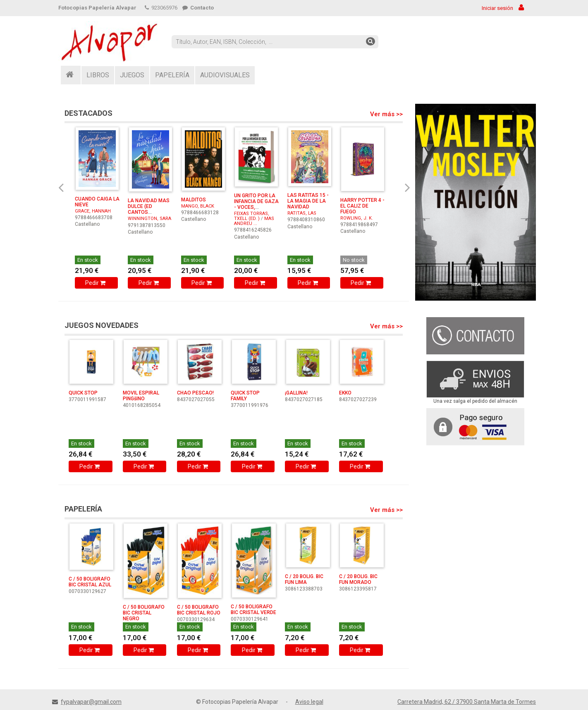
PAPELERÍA (172, 75)
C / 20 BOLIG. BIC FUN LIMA (304, 579)
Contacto (198, 8)
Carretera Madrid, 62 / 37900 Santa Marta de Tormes (467, 702)
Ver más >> (386, 114)
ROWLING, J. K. (357, 218)
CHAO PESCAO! (195, 393)
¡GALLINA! (296, 393)
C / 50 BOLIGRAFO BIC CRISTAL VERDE (253, 610)
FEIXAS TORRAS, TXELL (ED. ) (252, 216)
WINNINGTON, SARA (149, 219)
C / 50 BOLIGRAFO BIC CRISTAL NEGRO (144, 613)
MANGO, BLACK (198, 206)
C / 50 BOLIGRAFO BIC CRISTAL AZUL (90, 582)
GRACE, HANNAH (93, 211)
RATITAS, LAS (302, 213)
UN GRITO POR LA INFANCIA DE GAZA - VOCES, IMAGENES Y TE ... (256, 204)
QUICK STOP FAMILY (245, 396)
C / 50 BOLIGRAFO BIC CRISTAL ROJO (199, 610)
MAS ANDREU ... (254, 221)
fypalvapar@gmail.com (91, 702)
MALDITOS (194, 200)
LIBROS (98, 75)
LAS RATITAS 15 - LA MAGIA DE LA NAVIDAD (308, 201)
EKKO (345, 393)
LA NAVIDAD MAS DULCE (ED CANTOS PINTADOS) (149, 209)
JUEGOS (132, 75)
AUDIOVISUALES (225, 75)
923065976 (161, 8)
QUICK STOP (83, 393)
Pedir (96, 283)
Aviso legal (309, 702)
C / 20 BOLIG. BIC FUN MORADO (358, 579)
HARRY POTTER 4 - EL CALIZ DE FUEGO (362, 206)
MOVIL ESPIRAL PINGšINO (141, 396)
